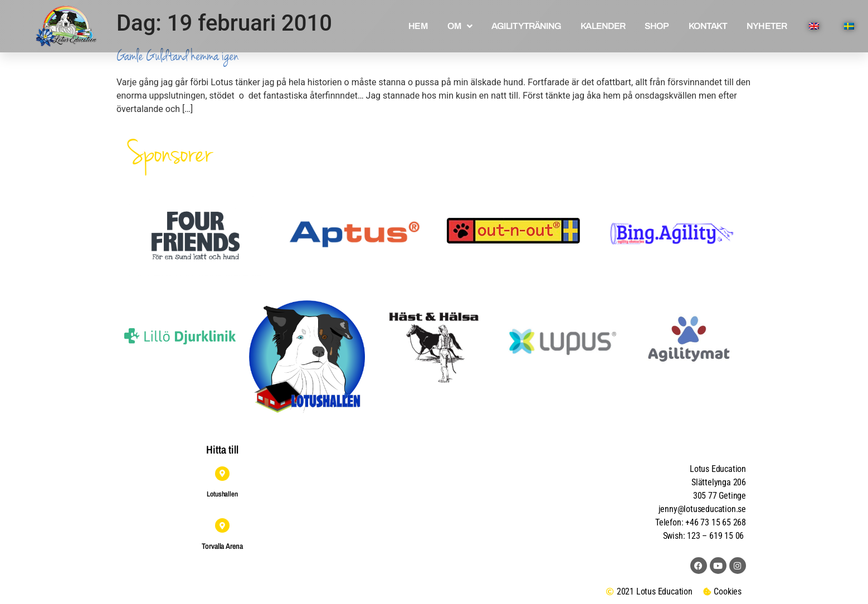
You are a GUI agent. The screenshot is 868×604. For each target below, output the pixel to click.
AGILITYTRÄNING (526, 26)
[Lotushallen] (222, 474)
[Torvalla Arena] (222, 525)
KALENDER (603, 26)
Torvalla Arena (222, 546)
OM (460, 26)
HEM (418, 26)
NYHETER (767, 26)
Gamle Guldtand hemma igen (177, 56)
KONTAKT (708, 26)
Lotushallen (222, 494)
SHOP (657, 26)
